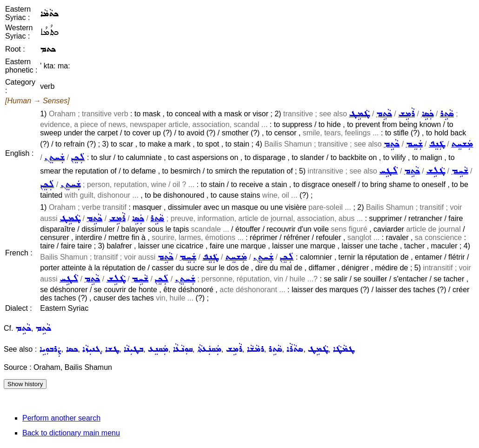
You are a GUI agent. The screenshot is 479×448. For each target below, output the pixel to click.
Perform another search (61, 418)
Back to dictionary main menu (71, 433)
